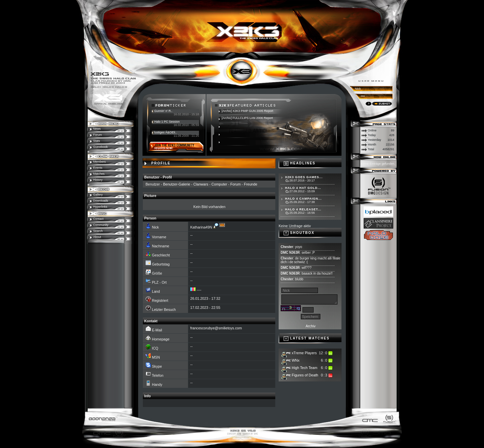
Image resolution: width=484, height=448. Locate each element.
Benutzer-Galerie (177, 184)
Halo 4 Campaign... (303, 199)
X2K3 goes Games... (304, 177)
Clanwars (201, 184)
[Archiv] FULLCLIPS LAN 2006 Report (247, 118)
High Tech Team (305, 368)
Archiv (311, 326)
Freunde (251, 184)
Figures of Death (305, 375)
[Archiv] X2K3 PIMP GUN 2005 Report (247, 111)
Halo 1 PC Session (167, 122)
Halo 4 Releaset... (303, 209)
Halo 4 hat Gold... (303, 188)
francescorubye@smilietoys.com (216, 328)
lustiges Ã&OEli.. (166, 132)
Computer (219, 184)
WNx (296, 360)
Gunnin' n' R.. (163, 111)
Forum (235, 184)
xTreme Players (304, 353)
